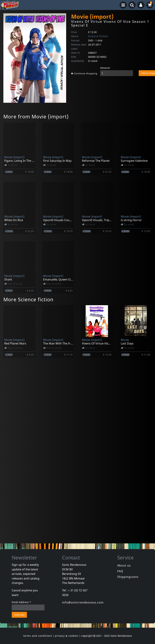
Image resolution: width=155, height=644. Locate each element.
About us (124, 565)
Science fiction (98, 36)
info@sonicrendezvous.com (83, 602)
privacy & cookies (67, 636)
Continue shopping (84, 73)
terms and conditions (38, 636)
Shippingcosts (128, 577)
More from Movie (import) (36, 116)
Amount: (105, 68)
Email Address (21, 602)
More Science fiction (28, 299)
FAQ (120, 571)
